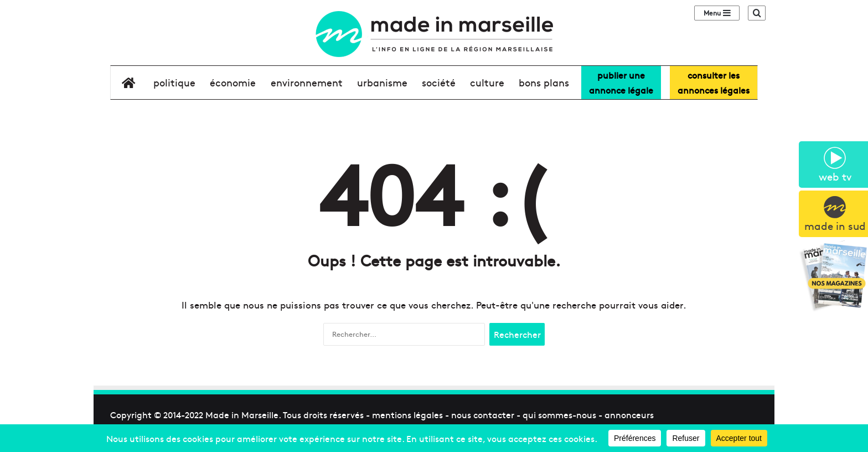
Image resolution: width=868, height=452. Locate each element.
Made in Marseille (242, 414)
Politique (174, 82)
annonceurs (629, 414)
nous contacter (483, 414)
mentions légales (407, 414)
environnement (307, 82)
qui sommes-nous (559, 414)
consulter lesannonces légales (714, 82)
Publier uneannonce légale (621, 82)
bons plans (544, 82)
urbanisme (382, 82)
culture (487, 82)
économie (233, 82)
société (439, 82)
